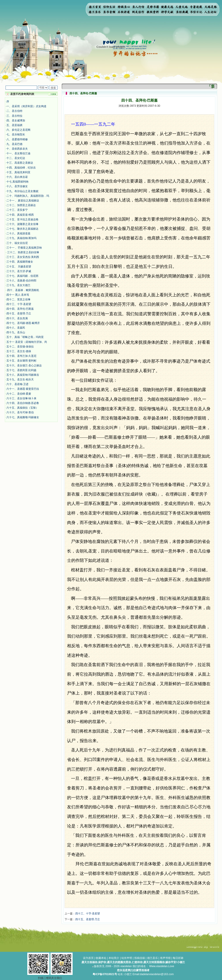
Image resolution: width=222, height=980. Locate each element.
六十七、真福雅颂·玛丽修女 (23, 417)
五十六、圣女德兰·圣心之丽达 (24, 365)
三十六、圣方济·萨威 (19, 271)
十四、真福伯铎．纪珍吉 (21, 168)
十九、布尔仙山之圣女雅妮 (22, 191)
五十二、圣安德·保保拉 (20, 347)
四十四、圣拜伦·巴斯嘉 (20, 309)
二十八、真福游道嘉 (18, 233)
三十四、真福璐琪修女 (20, 262)
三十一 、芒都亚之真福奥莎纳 (24, 248)
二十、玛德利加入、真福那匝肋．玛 (28, 196)
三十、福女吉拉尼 (17, 243)
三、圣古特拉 (14, 116)
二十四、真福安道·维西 (20, 215)
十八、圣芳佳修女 (17, 186)
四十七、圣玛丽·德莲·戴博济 (23, 323)
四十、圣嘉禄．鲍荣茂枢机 (23, 290)
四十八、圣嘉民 (16, 328)
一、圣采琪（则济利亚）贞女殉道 (26, 106)
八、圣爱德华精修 (17, 139)
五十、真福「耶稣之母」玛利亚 (25, 337)
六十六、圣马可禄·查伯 (20, 412)
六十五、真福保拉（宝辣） (22, 408)
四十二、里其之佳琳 (18, 299)
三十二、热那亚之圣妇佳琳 (23, 252)
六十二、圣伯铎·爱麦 (19, 394)
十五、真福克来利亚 (18, 172)
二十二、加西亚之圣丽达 (21, 205)
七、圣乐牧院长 (16, 135)
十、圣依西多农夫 (17, 149)
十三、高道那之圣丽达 (20, 163)
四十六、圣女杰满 (17, 318)
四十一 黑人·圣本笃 (18, 295)
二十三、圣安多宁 (17, 210)
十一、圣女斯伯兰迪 (18, 153)
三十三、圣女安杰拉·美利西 (23, 257)
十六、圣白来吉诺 (17, 177)
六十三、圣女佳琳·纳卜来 (21, 398)
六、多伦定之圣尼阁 (18, 130)
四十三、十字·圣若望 (19, 304)
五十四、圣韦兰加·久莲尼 (21, 356)
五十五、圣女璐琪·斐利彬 (21, 361)
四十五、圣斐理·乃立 (19, 313)
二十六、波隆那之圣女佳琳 (22, 224)
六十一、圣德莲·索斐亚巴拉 (23, 389)
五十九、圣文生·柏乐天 (20, 380)
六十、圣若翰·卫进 (17, 384)
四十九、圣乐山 (16, 332)
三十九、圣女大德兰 (18, 285)
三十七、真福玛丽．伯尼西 (22, 276)
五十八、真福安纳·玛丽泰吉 (23, 375)
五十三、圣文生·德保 (19, 351)
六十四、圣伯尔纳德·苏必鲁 (23, 403)
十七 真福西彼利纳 (17, 182)
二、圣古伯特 (14, 111)
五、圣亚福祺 (14, 125)
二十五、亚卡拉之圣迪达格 (22, 219)
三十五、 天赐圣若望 (19, 267)
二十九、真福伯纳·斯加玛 (21, 238)
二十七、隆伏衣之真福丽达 (22, 229)
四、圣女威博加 (16, 120)
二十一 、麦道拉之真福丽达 (23, 201)
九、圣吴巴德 (14, 144)
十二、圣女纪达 (16, 158)
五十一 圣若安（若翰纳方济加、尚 (27, 342)
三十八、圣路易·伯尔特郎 (21, 281)
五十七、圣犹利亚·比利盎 (21, 370)
